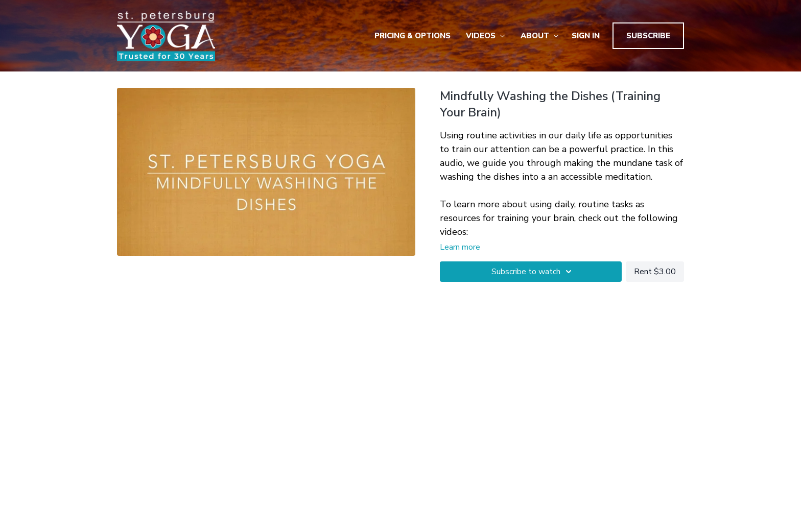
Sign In (586, 36)
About (540, 36)
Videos (486, 36)
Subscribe (648, 36)
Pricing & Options (413, 36)
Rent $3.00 (655, 272)
